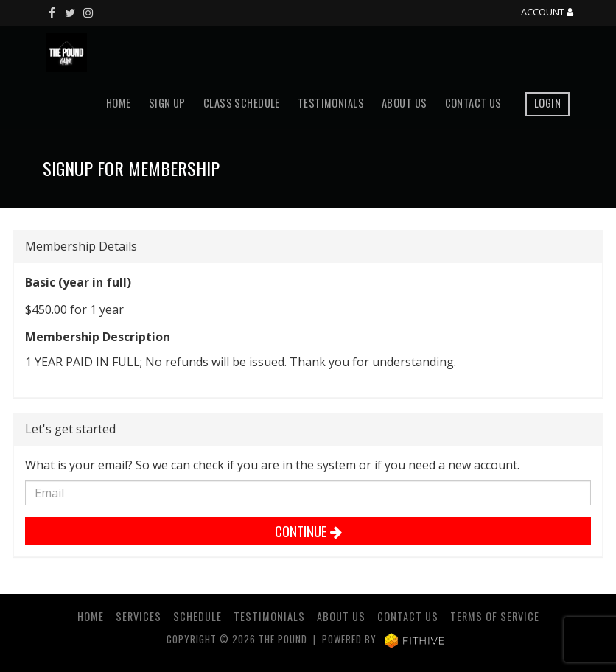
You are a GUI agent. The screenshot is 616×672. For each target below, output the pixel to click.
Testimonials (331, 103)
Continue (308, 531)
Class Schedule (242, 103)
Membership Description (98, 337)
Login (547, 103)
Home (119, 103)
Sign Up (167, 103)
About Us (404, 103)
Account (547, 13)
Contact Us (473, 103)
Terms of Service (495, 616)
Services (139, 616)
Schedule (197, 616)
